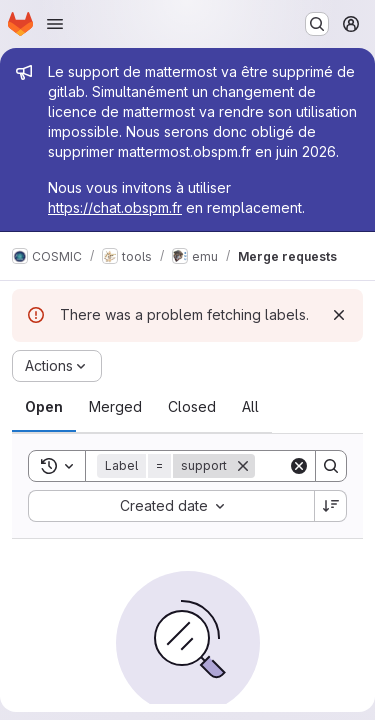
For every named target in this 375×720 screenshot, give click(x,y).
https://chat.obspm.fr (115, 207)
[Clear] (299, 466)
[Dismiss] (339, 315)
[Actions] (57, 366)
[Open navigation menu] (55, 24)
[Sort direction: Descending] (331, 506)
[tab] (44, 407)
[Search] (331, 466)
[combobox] (171, 506)
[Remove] (243, 466)
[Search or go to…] (317, 24)
